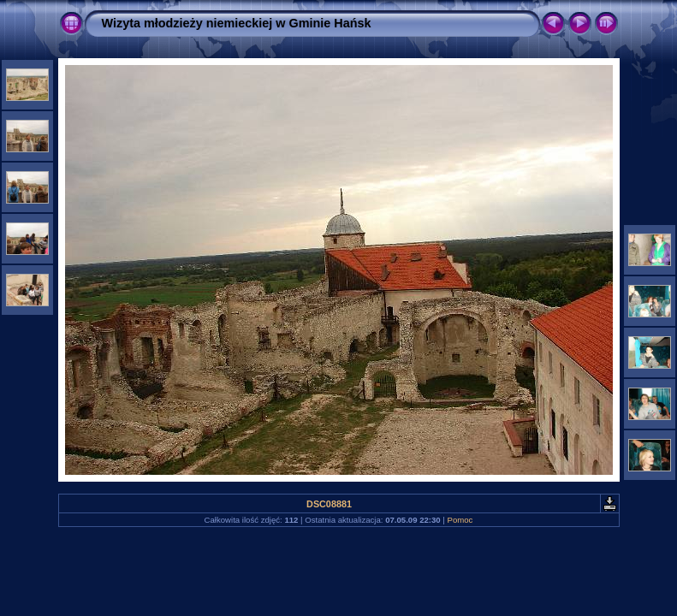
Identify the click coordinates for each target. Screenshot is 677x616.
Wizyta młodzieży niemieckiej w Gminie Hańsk (237, 23)
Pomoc (460, 520)
